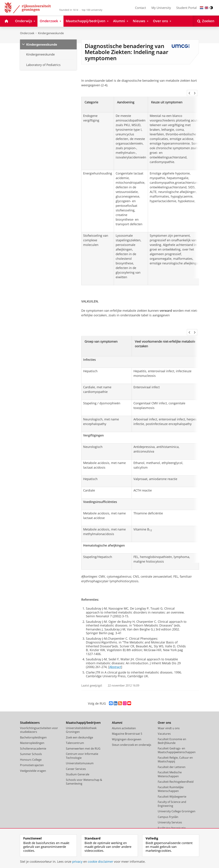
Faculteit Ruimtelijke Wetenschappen (171, 785)
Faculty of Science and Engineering (172, 799)
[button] (189, 93)
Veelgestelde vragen (33, 766)
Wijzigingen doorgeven (127, 735)
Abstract (115, 662)
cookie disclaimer (100, 862)
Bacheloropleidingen (33, 733)
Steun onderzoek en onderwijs (132, 740)
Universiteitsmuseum (80, 759)
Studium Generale (78, 770)
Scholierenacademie (33, 744)
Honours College (31, 755)
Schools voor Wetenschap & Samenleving (84, 777)
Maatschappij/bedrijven (83, 718)
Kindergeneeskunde (51, 33)
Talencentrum (75, 738)
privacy (77, 862)
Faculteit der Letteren (172, 762)
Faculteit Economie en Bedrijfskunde (172, 736)
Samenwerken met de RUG (83, 744)
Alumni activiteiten (124, 724)
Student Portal (186, 8)
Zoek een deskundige (79, 733)
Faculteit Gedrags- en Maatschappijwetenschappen (177, 746)
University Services (170, 818)
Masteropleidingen (32, 738)
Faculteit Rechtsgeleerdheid (176, 777)
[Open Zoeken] (206, 21)
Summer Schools (31, 749)
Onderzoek (27, 33)
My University (161, 8)
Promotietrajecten (32, 761)
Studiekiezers (30, 718)
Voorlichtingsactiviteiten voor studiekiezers (39, 725)
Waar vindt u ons (169, 724)
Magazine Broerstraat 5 (127, 729)
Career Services (76, 764)
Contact (140, 8)
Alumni (117, 718)
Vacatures (164, 729)
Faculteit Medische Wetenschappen (170, 770)
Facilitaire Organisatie (172, 823)
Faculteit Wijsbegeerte (172, 792)
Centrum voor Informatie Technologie (82, 751)
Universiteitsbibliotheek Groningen (81, 725)
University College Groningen (177, 807)
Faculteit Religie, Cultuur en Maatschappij (175, 755)
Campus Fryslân (168, 812)
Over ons (164, 718)
